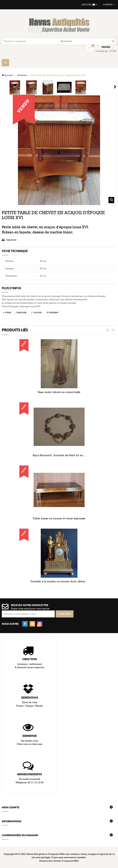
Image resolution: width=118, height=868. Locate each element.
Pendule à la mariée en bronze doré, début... (59, 581)
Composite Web (70, 861)
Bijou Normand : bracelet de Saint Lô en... (59, 455)
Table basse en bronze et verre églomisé (59, 518)
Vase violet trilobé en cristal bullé (59, 392)
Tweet (7, 313)
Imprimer (11, 240)
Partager (21, 313)
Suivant (115, 87)
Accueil (7, 75)
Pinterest (53, 313)
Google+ (37, 313)
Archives (22, 75)
